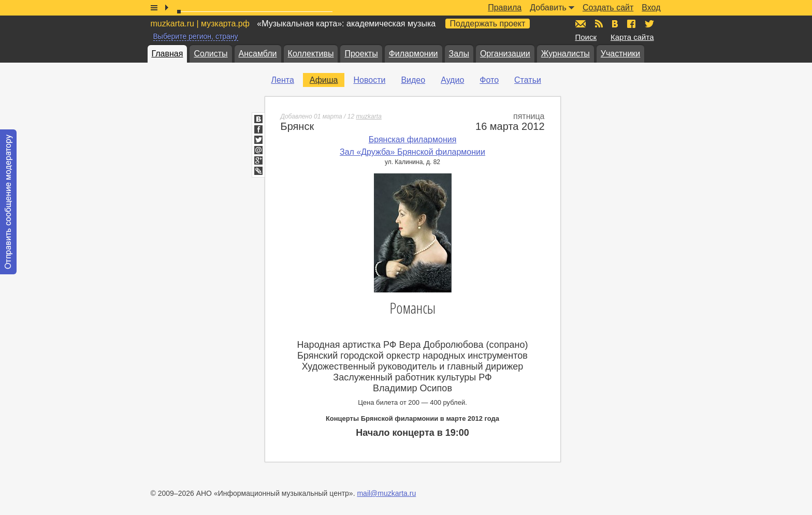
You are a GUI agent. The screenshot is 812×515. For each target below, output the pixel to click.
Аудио (452, 80)
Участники (620, 54)
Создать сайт (608, 8)
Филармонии (414, 54)
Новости (369, 80)
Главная (168, 54)
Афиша (324, 80)
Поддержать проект (488, 24)
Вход (651, 8)
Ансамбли (258, 54)
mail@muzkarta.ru (386, 493)
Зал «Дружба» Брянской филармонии (412, 152)
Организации (505, 54)
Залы (459, 54)
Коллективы (311, 54)
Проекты (361, 54)
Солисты (211, 54)
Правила (505, 8)
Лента (283, 80)
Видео (413, 80)
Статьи (528, 80)
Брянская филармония (413, 139)
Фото (489, 80)
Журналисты (565, 54)
